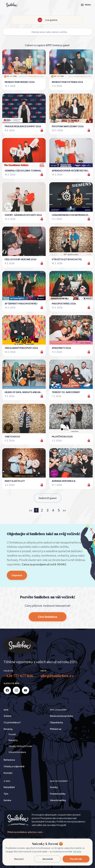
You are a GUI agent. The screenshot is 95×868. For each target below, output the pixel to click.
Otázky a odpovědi (14, 766)
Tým (6, 794)
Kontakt (8, 773)
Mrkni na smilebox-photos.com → (26, 832)
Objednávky (57, 722)
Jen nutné (48, 859)
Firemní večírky (58, 794)
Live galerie (47, 20)
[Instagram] (16, 690)
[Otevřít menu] (86, 5)
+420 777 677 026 (18, 676)
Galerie (8, 716)
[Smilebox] (12, 5)
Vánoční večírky (58, 800)
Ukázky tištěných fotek (20, 746)
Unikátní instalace (17, 752)
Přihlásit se (56, 729)
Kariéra (7, 800)
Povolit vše (76, 859)
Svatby (54, 787)
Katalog (8, 729)
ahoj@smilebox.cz (57, 676)
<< (31, 510)
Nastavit (19, 859)
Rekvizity (13, 740)
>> (64, 510)
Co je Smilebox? (12, 722)
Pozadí (12, 734)
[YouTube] (25, 690)
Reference (9, 760)
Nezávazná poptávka (61, 716)
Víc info (77, 851)
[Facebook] (7, 690)
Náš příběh (9, 787)
